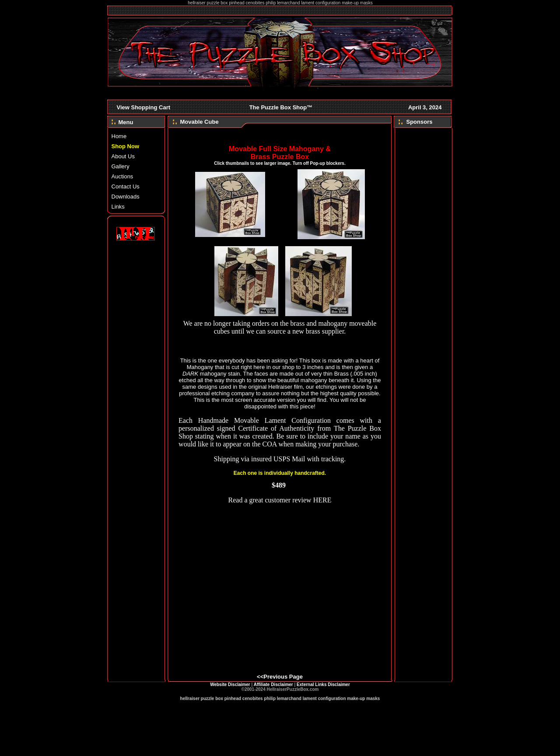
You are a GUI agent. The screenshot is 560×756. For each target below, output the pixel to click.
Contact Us (126, 186)
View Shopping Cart (144, 107)
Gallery (121, 166)
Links (118, 207)
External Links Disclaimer (323, 685)
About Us (123, 156)
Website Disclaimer (230, 685)
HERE (322, 500)
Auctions (122, 176)
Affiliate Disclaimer (273, 685)
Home (119, 136)
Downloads (126, 197)
